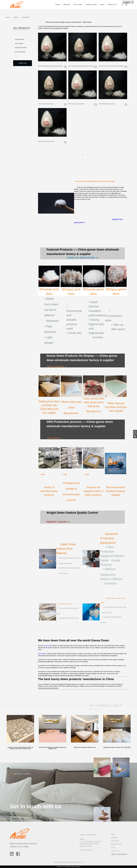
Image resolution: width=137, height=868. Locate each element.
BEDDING (67, 4)
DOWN (58, 4)
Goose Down (20, 39)
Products (16, 17)
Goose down (48, 646)
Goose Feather (21, 48)
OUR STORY (78, 4)
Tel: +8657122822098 (86, 850)
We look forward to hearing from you (26, 817)
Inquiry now (23, 63)
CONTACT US (112, 4)
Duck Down (19, 44)
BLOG (102, 4)
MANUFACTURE (91, 4)
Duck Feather (20, 52)
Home (8, 17)
